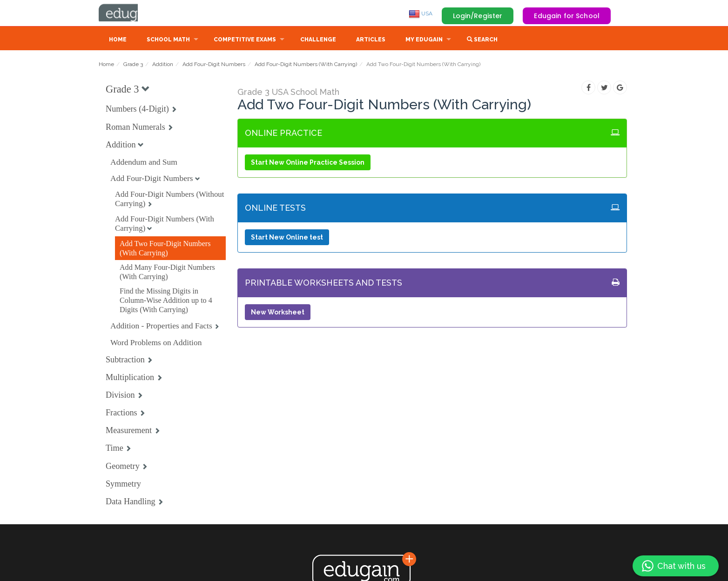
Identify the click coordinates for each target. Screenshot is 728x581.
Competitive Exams (245, 40)
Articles (371, 40)
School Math (168, 40)
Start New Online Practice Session (308, 163)
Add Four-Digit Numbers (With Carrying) (306, 65)
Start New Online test (287, 238)
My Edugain (424, 40)
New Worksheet (278, 313)
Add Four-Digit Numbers (214, 65)
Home (118, 40)
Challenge (318, 40)
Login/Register (478, 16)
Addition (163, 65)
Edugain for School (567, 16)
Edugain (134, 13)
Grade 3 (133, 65)
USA (421, 13)
